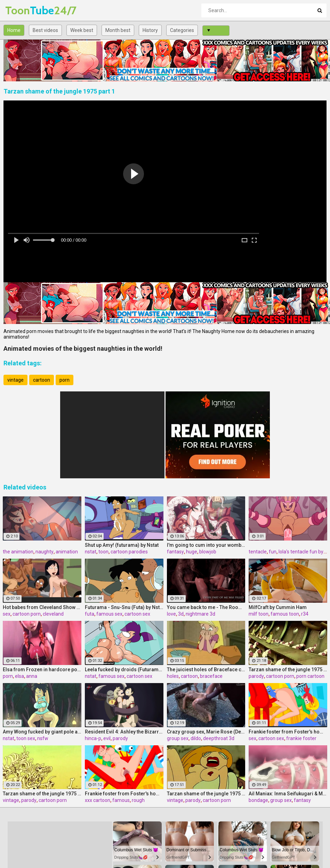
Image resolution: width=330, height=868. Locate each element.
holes (173, 676)
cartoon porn (27, 614)
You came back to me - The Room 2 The (206, 607)
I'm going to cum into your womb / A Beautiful (206, 545)
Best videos (45, 30)
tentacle (258, 552)
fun (273, 552)
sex (7, 614)
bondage (258, 800)
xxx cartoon (98, 800)
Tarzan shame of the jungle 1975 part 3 (206, 794)
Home (14, 30)
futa (90, 614)
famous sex (109, 614)
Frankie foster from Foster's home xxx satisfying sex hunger (288, 732)
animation (67, 552)
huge (192, 552)
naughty (45, 552)
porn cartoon (310, 676)
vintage (15, 380)
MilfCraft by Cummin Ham (278, 607)
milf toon (259, 614)
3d (181, 614)
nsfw (43, 738)
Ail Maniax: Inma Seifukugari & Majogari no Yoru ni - (288, 794)
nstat (91, 552)
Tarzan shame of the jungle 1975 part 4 (288, 670)
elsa (19, 676)
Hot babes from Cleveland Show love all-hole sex (42, 607)
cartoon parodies (129, 552)
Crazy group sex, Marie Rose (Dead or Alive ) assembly (206, 732)
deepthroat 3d (219, 738)
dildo (196, 738)
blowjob (208, 552)
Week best (82, 30)
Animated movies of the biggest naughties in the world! (83, 348)
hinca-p (93, 738)
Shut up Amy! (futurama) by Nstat (122, 545)
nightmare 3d (200, 614)
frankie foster (301, 738)
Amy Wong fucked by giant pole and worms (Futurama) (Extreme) (42, 732)
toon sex (26, 738)
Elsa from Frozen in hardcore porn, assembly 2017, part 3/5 (42, 670)
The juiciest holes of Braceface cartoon (206, 670)
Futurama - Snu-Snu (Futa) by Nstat (124, 607)
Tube (23, 10)
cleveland (53, 614)
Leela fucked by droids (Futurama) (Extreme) (124, 670)
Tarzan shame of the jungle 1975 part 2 (42, 794)
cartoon (42, 380)
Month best (118, 30)
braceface (211, 676)
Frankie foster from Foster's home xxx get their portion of (124, 794)
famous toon (285, 614)
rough (138, 800)
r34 (305, 614)
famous (121, 800)
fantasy (175, 552)
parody (256, 676)
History (150, 30)
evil (107, 738)
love (171, 614)
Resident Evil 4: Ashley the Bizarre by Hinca (124, 732)
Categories (182, 30)
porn (65, 380)
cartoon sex (137, 614)
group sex (178, 738)
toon (103, 552)
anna (32, 676)
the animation (18, 552)
